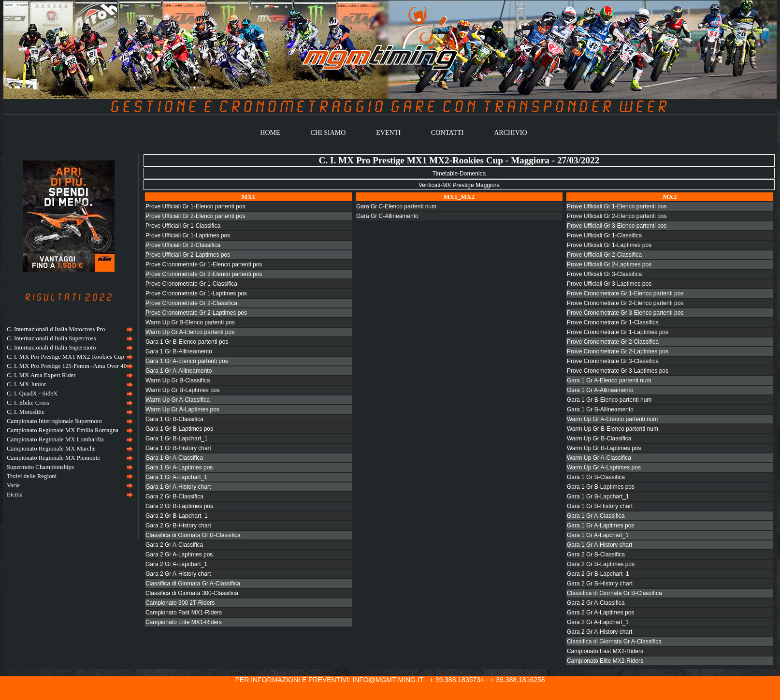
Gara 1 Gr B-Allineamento (179, 351)
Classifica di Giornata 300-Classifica (192, 593)
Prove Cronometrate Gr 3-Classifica (613, 361)
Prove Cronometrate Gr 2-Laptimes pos (196, 313)
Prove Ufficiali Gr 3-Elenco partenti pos (617, 226)
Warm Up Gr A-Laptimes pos (182, 409)
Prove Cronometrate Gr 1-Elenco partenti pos (204, 264)
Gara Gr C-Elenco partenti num (396, 206)
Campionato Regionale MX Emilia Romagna (63, 430)
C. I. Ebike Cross (28, 403)
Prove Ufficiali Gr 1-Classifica (183, 226)
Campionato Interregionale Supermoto (54, 421)
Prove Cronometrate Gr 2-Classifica (191, 303)
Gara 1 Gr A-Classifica (174, 458)
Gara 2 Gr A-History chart (178, 574)
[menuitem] (69, 329)
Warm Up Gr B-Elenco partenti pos (190, 322)
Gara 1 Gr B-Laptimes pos (179, 429)
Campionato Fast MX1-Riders (184, 612)
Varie (13, 485)
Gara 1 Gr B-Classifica (174, 419)
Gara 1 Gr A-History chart (178, 487)
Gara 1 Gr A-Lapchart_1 (176, 477)
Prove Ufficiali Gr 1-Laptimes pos (188, 235)
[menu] (69, 412)
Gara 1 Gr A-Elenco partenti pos (187, 361)
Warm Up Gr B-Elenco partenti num (613, 429)
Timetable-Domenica (459, 174)
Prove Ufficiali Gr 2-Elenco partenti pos (195, 216)
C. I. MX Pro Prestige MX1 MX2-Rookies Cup (65, 357)
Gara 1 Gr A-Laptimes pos (179, 467)
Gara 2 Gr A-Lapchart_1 (176, 564)
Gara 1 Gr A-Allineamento (179, 371)
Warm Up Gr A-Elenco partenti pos (190, 332)
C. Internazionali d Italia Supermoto (51, 348)
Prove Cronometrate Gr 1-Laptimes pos (196, 293)
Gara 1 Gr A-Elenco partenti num (609, 380)
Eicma (15, 495)
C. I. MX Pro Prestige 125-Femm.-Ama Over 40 (67, 366)
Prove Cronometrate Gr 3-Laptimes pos (618, 371)
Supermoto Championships (40, 467)
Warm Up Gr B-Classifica (178, 380)
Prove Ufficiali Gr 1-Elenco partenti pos (195, 206)
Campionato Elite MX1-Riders (184, 622)
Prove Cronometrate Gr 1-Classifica (191, 284)
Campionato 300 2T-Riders (180, 603)
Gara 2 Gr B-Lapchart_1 (177, 516)
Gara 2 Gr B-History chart (178, 525)
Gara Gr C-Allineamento (387, 216)
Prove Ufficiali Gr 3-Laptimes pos (609, 284)
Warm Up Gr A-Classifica (178, 400)
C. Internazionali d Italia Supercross (51, 338)
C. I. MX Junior (26, 384)
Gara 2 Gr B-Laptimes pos (179, 506)
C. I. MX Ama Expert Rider (41, 375)
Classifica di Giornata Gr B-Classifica (193, 535)
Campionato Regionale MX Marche (51, 449)
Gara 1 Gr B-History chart (178, 448)
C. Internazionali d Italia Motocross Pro (56, 329)
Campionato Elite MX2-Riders (605, 661)
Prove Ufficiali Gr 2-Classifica (183, 245)
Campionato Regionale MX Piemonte (53, 458)
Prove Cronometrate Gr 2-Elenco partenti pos (204, 274)
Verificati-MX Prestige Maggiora (459, 185)
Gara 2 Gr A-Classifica (174, 545)
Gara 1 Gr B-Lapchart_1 (177, 438)
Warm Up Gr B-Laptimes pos (183, 390)
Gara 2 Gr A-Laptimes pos (179, 554)
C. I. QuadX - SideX (32, 394)
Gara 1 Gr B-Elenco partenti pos (187, 342)
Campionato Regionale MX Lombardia (55, 439)
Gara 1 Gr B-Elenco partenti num (609, 400)
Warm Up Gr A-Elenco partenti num (612, 419)
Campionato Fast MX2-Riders (605, 651)
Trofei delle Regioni (32, 476)
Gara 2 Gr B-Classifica (174, 496)
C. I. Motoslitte (26, 412)
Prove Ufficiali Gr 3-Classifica (604, 274)
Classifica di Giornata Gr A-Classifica (193, 583)
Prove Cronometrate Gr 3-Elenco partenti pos (625, 313)
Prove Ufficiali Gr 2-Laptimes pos (188, 255)
